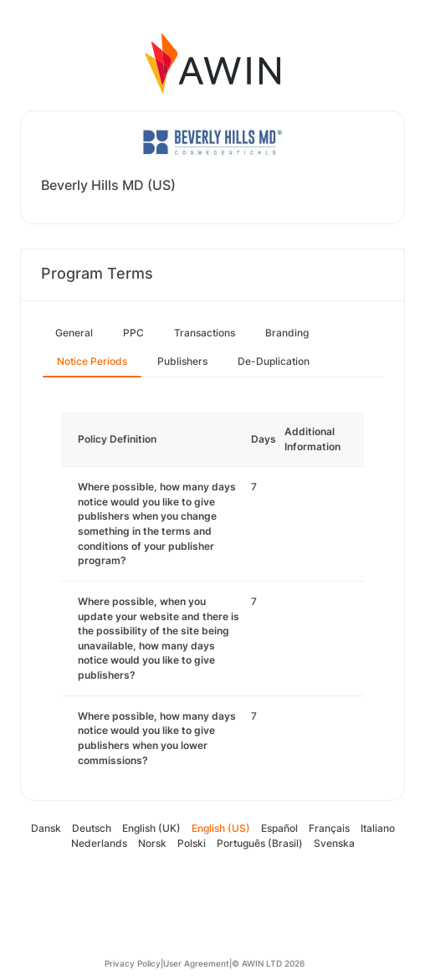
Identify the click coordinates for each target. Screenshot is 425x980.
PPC (133, 333)
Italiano (378, 828)
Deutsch (92, 828)
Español (279, 828)
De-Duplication (274, 361)
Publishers (182, 361)
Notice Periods (92, 361)
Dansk (46, 828)
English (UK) (151, 828)
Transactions (205, 333)
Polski (192, 843)
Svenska (334, 843)
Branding (287, 333)
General (74, 333)
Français (329, 828)
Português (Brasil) (260, 843)
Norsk (152, 843)
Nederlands (99, 843)
